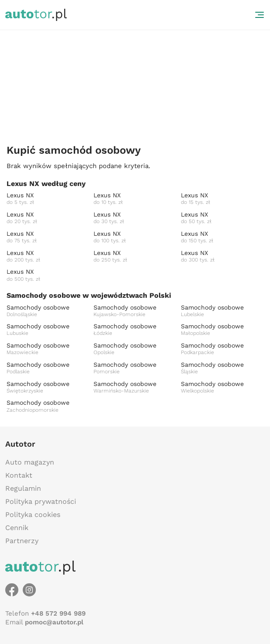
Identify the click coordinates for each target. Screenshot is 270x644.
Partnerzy (22, 541)
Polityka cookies (33, 515)
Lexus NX (48, 199)
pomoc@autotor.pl (54, 622)
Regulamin (23, 488)
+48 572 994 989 (58, 613)
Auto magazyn (30, 462)
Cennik (17, 528)
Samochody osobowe (48, 311)
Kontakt (19, 475)
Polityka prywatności (41, 501)
